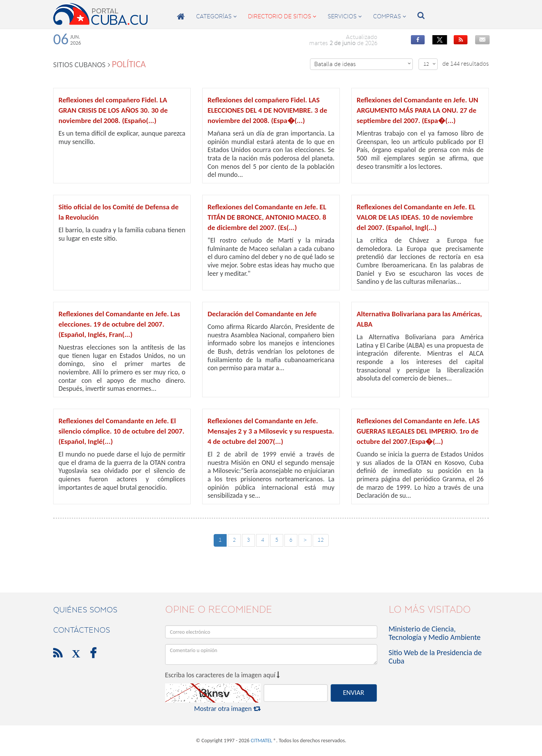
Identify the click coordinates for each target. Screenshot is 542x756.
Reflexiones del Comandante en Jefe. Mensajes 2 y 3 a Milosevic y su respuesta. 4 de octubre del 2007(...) (271, 431)
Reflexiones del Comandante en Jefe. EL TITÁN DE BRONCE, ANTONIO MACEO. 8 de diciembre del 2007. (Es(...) (267, 217)
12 (430, 64)
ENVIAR (353, 693)
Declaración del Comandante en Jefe (262, 314)
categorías (216, 16)
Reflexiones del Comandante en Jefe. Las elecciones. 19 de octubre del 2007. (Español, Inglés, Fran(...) (119, 324)
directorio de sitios (282, 16)
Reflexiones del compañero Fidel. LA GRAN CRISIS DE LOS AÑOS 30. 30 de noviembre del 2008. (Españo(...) (113, 110)
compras (389, 16)
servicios (345, 16)
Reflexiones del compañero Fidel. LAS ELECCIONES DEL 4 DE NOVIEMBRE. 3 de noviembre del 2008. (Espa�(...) (267, 110)
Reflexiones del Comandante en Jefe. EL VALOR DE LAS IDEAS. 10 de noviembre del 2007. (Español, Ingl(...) (416, 217)
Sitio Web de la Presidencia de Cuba (435, 657)
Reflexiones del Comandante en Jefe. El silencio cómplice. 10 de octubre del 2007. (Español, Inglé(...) (121, 431)
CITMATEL (261, 741)
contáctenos (82, 630)
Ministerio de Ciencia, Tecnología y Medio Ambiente (435, 633)
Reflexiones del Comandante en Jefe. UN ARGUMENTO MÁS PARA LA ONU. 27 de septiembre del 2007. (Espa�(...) (417, 110)
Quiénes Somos (85, 610)
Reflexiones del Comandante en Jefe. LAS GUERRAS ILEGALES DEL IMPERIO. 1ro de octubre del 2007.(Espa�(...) (418, 431)
